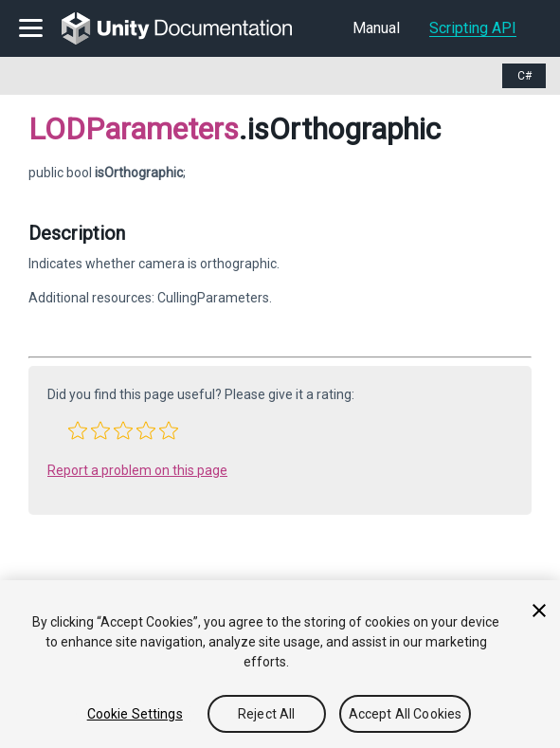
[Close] (539, 611)
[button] (78, 430)
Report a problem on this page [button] (137, 470)
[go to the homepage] (190, 28)
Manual (376, 28)
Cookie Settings (135, 714)
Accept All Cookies (406, 714)
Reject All (266, 714)
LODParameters (134, 129)
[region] (280, 664)
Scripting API (473, 28)
